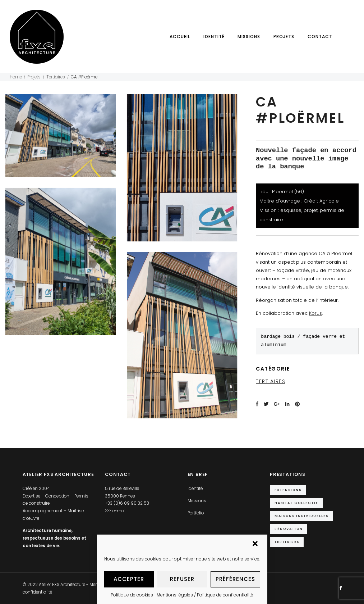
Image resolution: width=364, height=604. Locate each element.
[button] (256, 544)
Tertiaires (56, 77)
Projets (284, 37)
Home (16, 77)
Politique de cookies (132, 595)
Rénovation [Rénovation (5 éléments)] (289, 529)
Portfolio (196, 513)
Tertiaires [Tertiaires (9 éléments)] (287, 542)
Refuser (182, 579)
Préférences (235, 579)
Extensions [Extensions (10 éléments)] (288, 490)
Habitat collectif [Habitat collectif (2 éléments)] (296, 503)
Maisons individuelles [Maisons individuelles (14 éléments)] (301, 516)
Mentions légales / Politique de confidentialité (205, 595)
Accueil (180, 37)
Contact (320, 37)
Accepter (129, 579)
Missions (249, 37)
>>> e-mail (116, 511)
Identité (214, 37)
